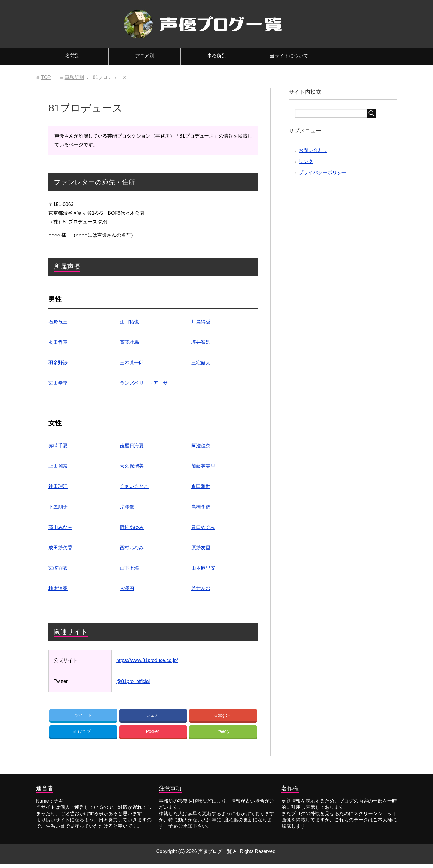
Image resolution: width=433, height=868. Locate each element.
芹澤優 (127, 507)
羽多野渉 (58, 363)
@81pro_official (133, 681)
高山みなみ (60, 527)
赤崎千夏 (58, 446)
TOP (46, 77)
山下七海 (129, 568)
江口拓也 (129, 322)
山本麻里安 (203, 568)
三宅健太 (201, 363)
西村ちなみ (132, 548)
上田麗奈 (58, 466)
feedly (224, 734)
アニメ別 (145, 56)
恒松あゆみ (132, 527)
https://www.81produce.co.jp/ (147, 660)
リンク (306, 161)
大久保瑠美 (132, 466)
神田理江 (58, 486)
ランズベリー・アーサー (146, 383)
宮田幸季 (58, 383)
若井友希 (201, 589)
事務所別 (217, 56)
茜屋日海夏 (132, 446)
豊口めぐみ (203, 527)
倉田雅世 (201, 486)
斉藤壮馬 (129, 342)
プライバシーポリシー (323, 173)
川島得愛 (201, 322)
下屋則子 (58, 507)
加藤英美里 (203, 466)
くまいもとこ (134, 486)
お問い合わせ (313, 150)
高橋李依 (201, 507)
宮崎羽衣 (58, 568)
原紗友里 (201, 548)
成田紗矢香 (60, 548)
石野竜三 (58, 322)
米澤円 (127, 589)
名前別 (72, 56)
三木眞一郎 (132, 363)
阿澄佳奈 (201, 446)
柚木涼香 (58, 589)
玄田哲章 (58, 342)
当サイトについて (289, 56)
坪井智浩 (201, 342)
